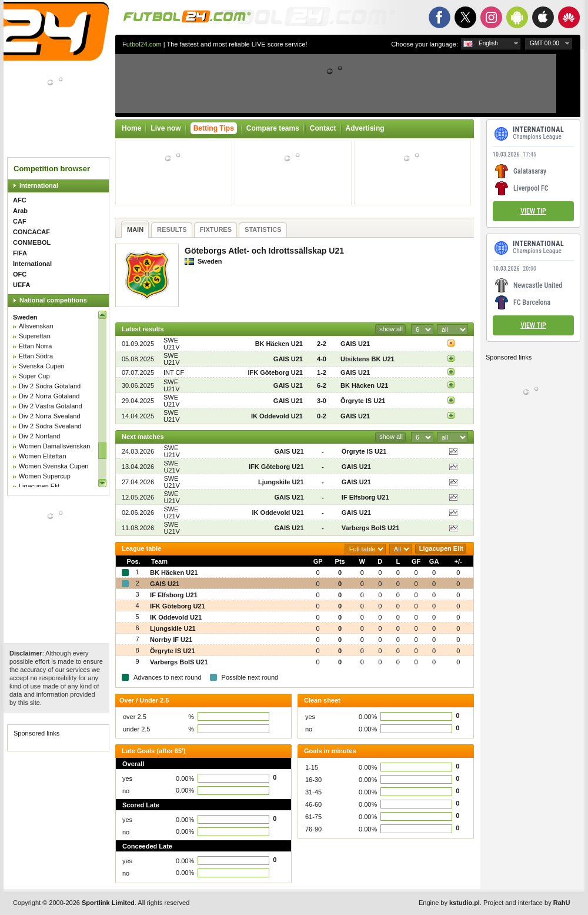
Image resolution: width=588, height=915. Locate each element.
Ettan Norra (35, 346)
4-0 (322, 359)
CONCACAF (31, 232)
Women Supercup (45, 476)
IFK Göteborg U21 (275, 372)
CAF (20, 221)
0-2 (322, 416)
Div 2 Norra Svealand (50, 416)
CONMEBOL (32, 242)
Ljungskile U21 (281, 482)
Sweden (25, 317)
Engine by (449, 903)
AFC (20, 200)
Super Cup (34, 376)
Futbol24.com (142, 44)
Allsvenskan (36, 326)
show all (391, 329)
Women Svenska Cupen (54, 466)
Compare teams (273, 128)
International (39, 185)
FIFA (20, 253)
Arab (20, 211)
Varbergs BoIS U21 (370, 528)
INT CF (174, 372)
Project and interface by (527, 903)
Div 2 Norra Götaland (49, 396)
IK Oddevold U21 (277, 416)
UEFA (21, 285)
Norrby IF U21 (171, 640)
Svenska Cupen (42, 366)
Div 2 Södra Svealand (50, 426)
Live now (166, 128)
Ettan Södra (36, 356)
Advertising (365, 128)
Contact (323, 128)
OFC (20, 274)
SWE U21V (172, 344)
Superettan (35, 336)
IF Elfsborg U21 (365, 497)
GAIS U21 (355, 344)
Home (131, 128)
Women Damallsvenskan (54, 446)
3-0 (322, 401)
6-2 (322, 385)
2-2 (322, 344)
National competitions (53, 300)
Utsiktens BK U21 (367, 359)
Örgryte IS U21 (363, 401)
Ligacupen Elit (39, 486)
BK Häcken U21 (279, 344)
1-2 (322, 372)
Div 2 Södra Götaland (50, 386)
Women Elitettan (43, 456)
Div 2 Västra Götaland (51, 406)
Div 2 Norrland (39, 436)
